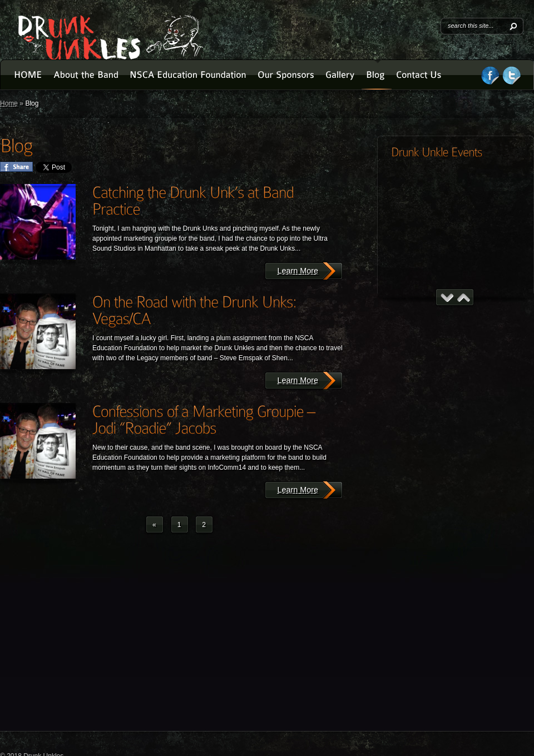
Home (9, 103)
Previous (447, 298)
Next (464, 298)
